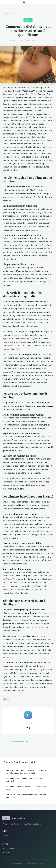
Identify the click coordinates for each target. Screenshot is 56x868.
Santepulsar (14, 818)
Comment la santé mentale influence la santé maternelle (25, 780)
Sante (13, 13)
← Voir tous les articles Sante (15, 742)
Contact (6, 853)
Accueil (6, 13)
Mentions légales (9, 849)
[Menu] (33, 2)
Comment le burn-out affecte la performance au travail (26, 788)
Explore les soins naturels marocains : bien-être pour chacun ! (26, 796)
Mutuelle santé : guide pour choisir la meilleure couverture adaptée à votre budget (26, 772)
